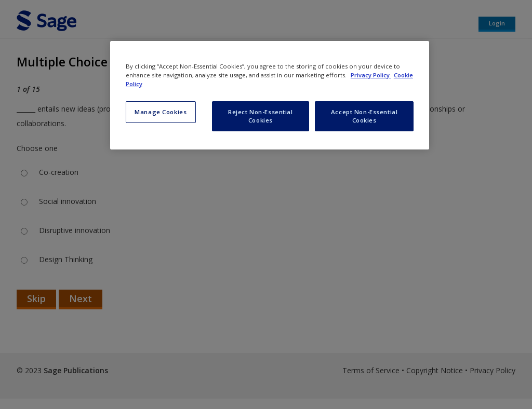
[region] (270, 95)
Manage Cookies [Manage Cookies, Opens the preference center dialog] (161, 112)
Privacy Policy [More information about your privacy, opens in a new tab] (371, 75)
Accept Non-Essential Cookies (364, 116)
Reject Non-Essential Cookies (260, 116)
